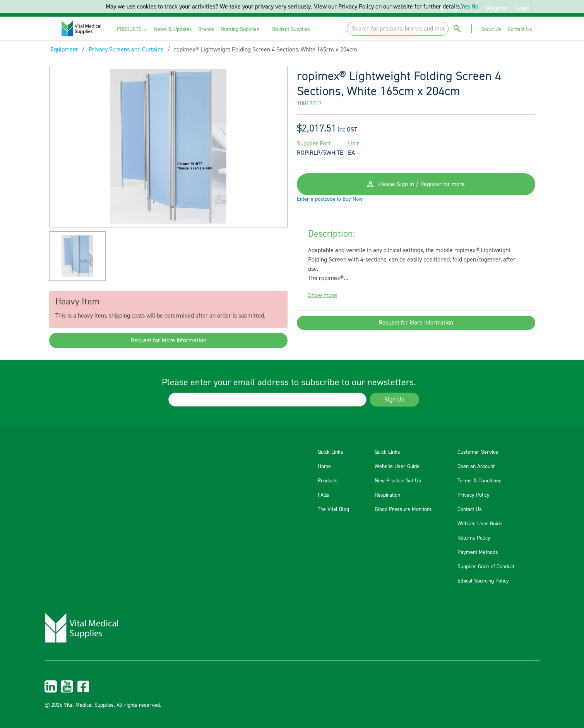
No (475, 7)
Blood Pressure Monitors (403, 509)
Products (328, 481)
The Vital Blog (333, 509)
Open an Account (476, 467)
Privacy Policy (474, 495)
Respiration (387, 495)
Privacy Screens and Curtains (126, 50)
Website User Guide (397, 467)
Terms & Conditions (480, 481)
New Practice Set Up (398, 481)
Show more (323, 298)
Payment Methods (478, 552)
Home (324, 467)
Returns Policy (474, 538)
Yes (465, 7)
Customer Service (478, 452)
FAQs (324, 495)
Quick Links (331, 452)
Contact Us (470, 509)
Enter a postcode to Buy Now (330, 202)
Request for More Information (168, 340)
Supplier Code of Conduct (486, 567)
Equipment (64, 50)
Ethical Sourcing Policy (483, 581)
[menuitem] (133, 30)
